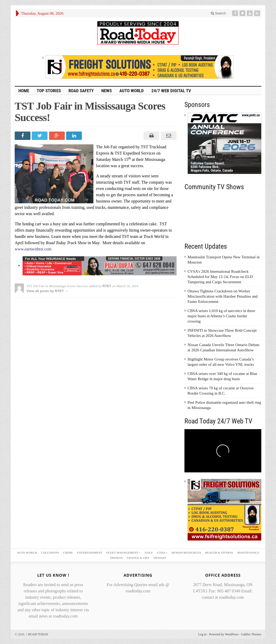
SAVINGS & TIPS (138, 558)
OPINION (116, 558)
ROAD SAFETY (81, 91)
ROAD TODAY (37, 634)
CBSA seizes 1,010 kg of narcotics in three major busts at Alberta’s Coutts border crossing (221, 316)
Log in (202, 634)
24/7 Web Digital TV (171, 91)
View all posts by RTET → (47, 291)
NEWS (107, 91)
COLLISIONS (50, 553)
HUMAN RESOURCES (186, 553)
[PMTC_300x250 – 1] (224, 143)
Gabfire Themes (251, 634)
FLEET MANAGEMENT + (124, 553)
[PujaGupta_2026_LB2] (100, 265)
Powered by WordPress (224, 634)
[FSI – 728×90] (140, 67)
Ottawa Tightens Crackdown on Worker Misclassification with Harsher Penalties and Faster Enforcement (223, 296)
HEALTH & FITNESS (219, 553)
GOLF (149, 553)
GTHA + (162, 553)
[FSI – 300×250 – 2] (224, 509)
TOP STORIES (49, 91)
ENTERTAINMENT (90, 553)
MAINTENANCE (248, 553)
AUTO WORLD (132, 91)
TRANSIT (160, 558)
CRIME (68, 553)
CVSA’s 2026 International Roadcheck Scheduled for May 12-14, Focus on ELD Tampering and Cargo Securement (220, 277)
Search (218, 13)
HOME (24, 91)
